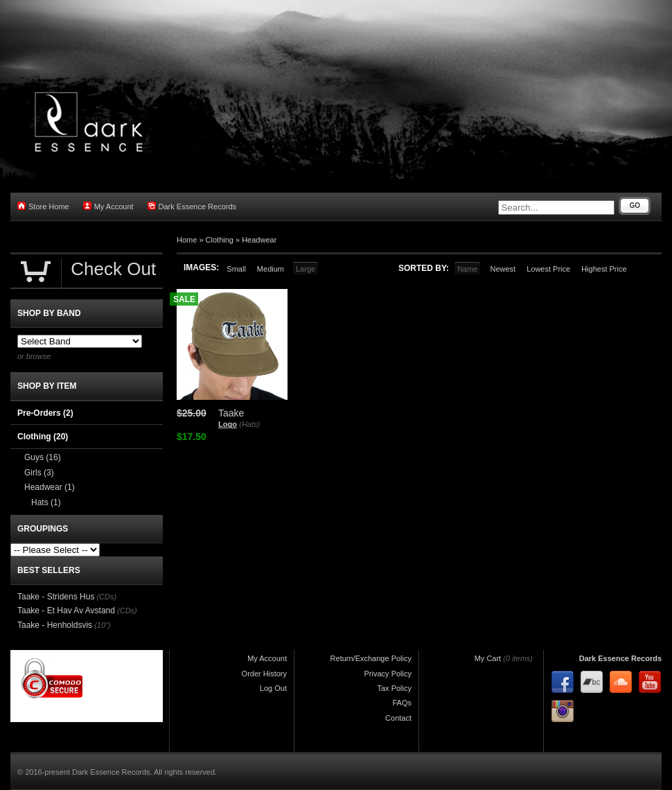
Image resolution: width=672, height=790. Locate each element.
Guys (43, 457)
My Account (108, 206)
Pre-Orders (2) (45, 413)
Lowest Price (548, 269)
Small (236, 269)
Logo (228, 424)
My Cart (488, 658)
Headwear (259, 240)
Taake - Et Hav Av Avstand (66, 611)
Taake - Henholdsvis (55, 625)
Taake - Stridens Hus (56, 597)
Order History (264, 674)
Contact (398, 718)
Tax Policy (394, 688)
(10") (102, 625)
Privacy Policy (388, 674)
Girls (39, 473)
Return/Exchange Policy (371, 658)
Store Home (43, 206)
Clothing (220, 240)
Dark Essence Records (192, 206)
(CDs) (106, 597)
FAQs (402, 703)
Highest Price (604, 269)
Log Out (273, 688)
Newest (503, 269)
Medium (271, 269)
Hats (46, 502)
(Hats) (249, 424)
